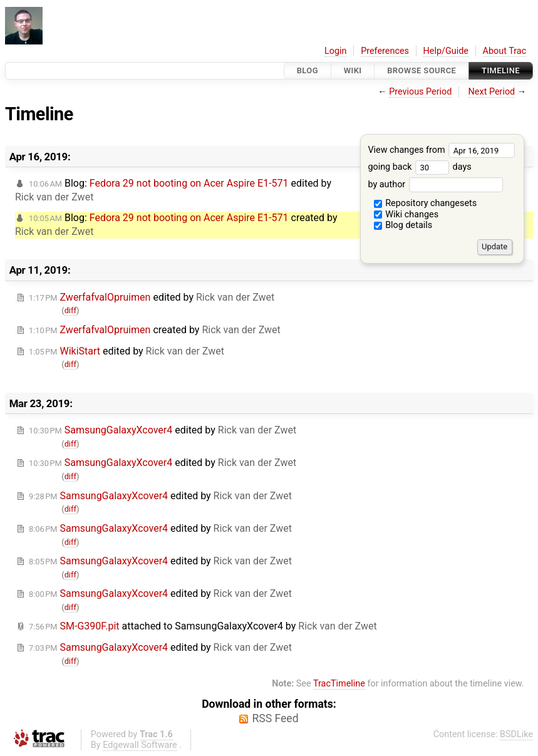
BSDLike (516, 734)
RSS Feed (275, 718)
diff (70, 310)
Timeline (501, 70)
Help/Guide (446, 51)
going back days (419, 167)
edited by (152, 297)
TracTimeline (339, 684)
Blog (308, 70)
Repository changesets (426, 203)
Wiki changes (406, 215)
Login (336, 51)
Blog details (403, 225)
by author (435, 184)
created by (155, 330)
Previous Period (420, 92)
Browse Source (422, 70)
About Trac (505, 51)
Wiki (353, 70)
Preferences (385, 51)
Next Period (492, 92)
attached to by (203, 626)
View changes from (441, 150)
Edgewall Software (140, 745)
